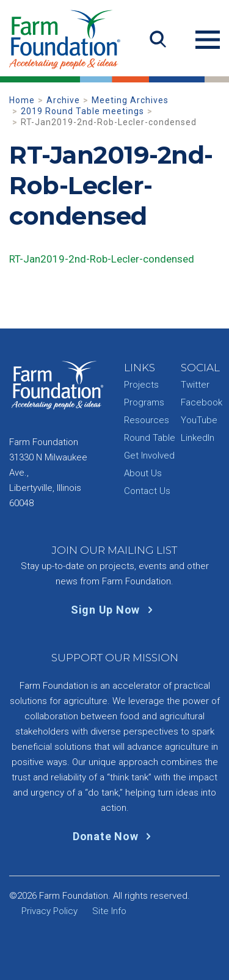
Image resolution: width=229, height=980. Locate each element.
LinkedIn (198, 438)
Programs (144, 402)
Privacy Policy (49, 911)
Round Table (150, 438)
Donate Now (114, 836)
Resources (147, 420)
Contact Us (147, 491)
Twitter (195, 385)
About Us (143, 473)
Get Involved (149, 456)
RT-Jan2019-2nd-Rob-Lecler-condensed (102, 259)
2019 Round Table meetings (82, 111)
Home (22, 100)
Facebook (202, 402)
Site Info (109, 911)
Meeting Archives (130, 100)
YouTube (199, 420)
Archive (63, 100)
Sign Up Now (114, 610)
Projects (141, 385)
